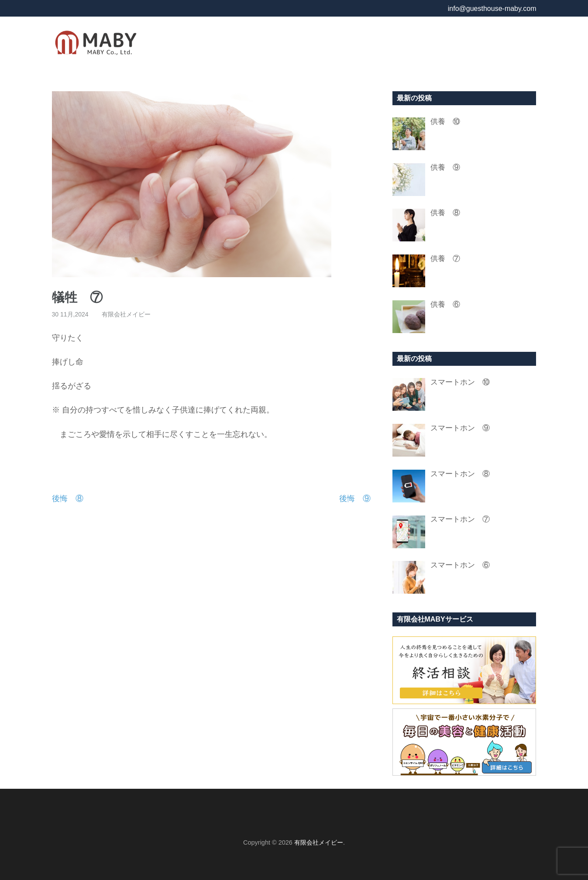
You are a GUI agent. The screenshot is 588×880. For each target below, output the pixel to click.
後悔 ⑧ (68, 498)
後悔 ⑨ (355, 498)
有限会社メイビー (126, 314)
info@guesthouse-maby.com (492, 9)
